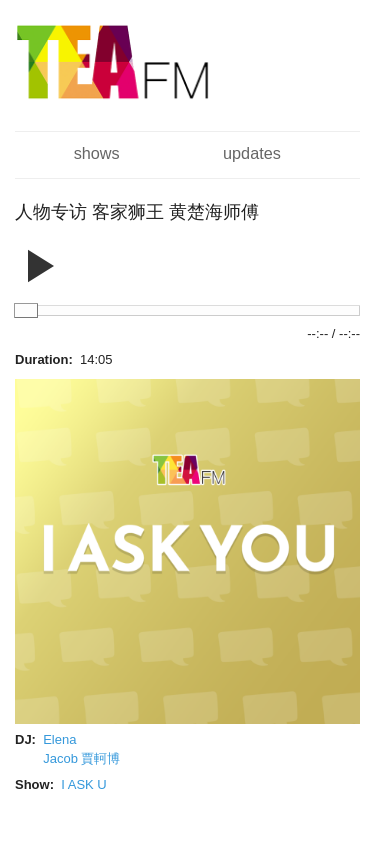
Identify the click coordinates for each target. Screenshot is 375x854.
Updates (252, 153)
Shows (97, 153)
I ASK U (84, 784)
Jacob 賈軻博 (81, 758)
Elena (59, 739)
